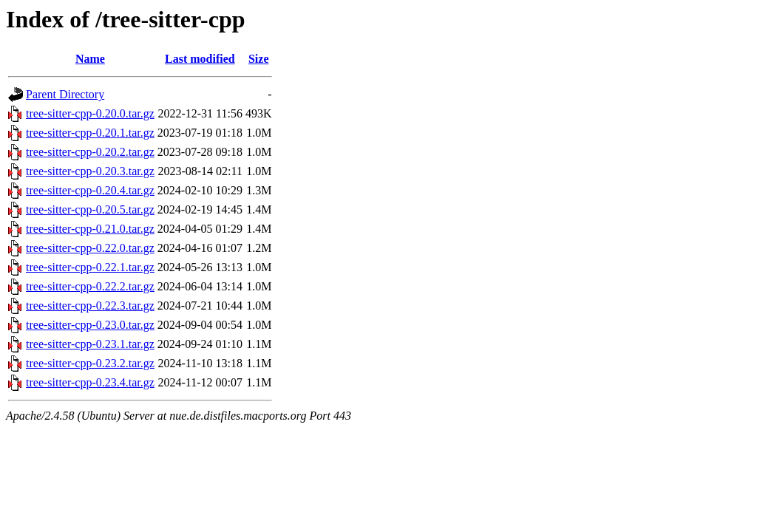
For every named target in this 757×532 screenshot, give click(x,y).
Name (90, 59)
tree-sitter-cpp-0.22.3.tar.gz (90, 306)
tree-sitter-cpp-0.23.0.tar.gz (90, 325)
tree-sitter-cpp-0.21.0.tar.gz (90, 229)
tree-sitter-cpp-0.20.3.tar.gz (90, 171)
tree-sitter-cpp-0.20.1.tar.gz (90, 133)
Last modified (200, 59)
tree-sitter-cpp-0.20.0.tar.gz (90, 113)
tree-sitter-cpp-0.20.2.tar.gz (90, 152)
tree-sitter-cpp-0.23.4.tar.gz (90, 382)
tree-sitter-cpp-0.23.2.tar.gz (90, 363)
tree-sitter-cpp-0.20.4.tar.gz (90, 190)
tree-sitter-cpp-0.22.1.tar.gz (90, 267)
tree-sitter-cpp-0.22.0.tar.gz (90, 248)
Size (259, 59)
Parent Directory (65, 94)
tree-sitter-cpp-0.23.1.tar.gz (90, 344)
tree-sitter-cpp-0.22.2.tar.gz (90, 286)
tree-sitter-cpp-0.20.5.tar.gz (90, 209)
